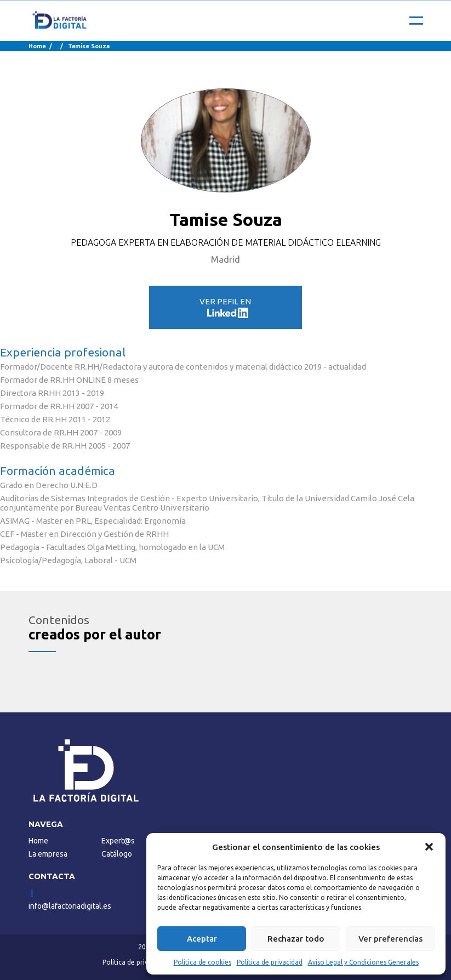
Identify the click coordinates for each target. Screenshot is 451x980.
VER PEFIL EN (225, 307)
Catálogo (117, 854)
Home (37, 46)
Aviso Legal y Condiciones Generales (363, 962)
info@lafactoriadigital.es (70, 906)
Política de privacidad (270, 962)
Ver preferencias (390, 939)
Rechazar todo (296, 939)
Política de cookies (202, 962)
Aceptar (202, 939)
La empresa (48, 854)
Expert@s (118, 841)
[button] (429, 847)
